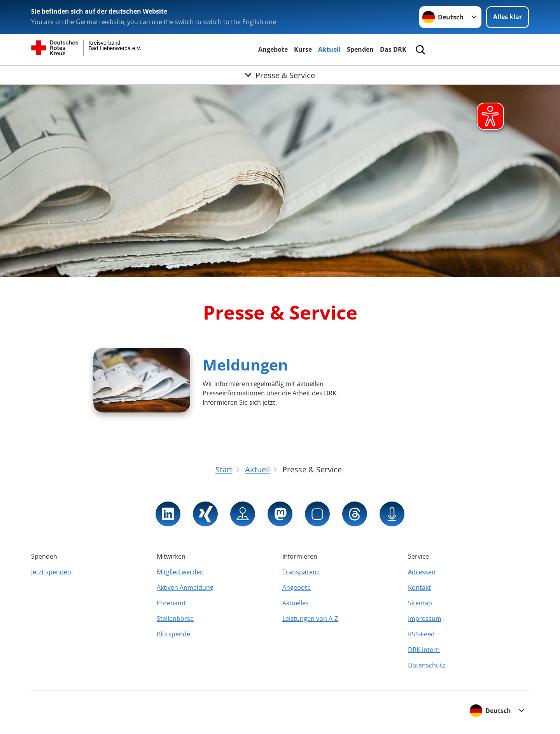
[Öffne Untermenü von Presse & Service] (280, 75)
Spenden (360, 49)
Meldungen (245, 364)
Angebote (273, 49)
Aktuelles (296, 603)
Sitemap (420, 603)
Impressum (425, 619)
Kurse (303, 49)
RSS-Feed (421, 634)
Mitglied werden (180, 572)
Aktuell (329, 49)
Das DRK (393, 49)
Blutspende (173, 634)
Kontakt (419, 587)
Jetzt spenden (51, 572)
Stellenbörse (175, 619)
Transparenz (301, 572)
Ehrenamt (171, 603)
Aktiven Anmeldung (185, 587)
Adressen (422, 572)
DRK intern (424, 650)
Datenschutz (427, 665)
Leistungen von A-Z (310, 619)
